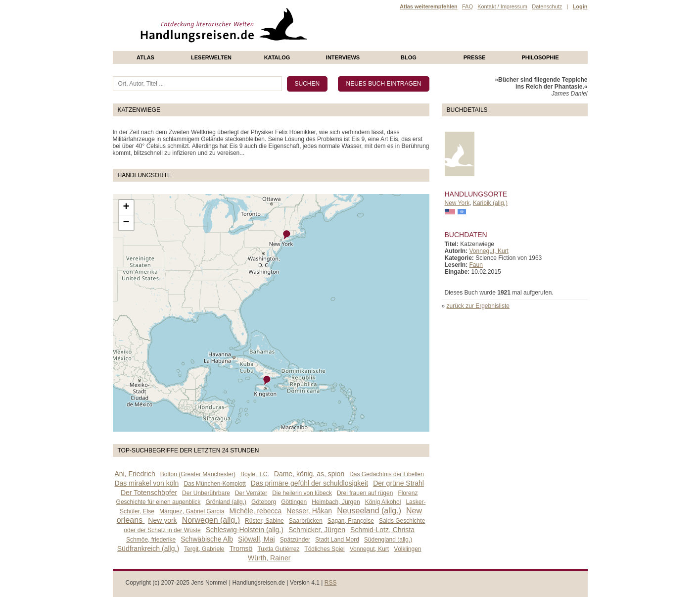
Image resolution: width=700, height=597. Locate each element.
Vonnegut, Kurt (489, 251)
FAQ (467, 6)
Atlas (145, 57)
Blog (409, 57)
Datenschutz (547, 6)
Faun (476, 265)
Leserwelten (211, 57)
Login (580, 6)
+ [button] (126, 207)
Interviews (343, 57)
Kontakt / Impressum (502, 6)
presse (475, 57)
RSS (331, 583)
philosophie (540, 57)
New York (457, 203)
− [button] (126, 223)
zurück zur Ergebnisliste (478, 306)
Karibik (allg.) (490, 203)
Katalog (277, 57)
